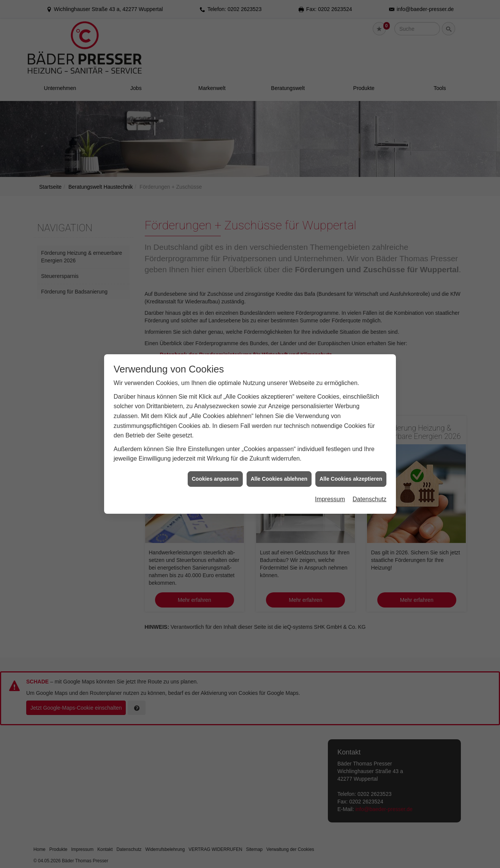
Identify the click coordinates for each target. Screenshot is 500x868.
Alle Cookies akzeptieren (351, 474)
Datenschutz (369, 495)
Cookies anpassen (215, 474)
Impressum (330, 495)
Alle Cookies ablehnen (279, 474)
